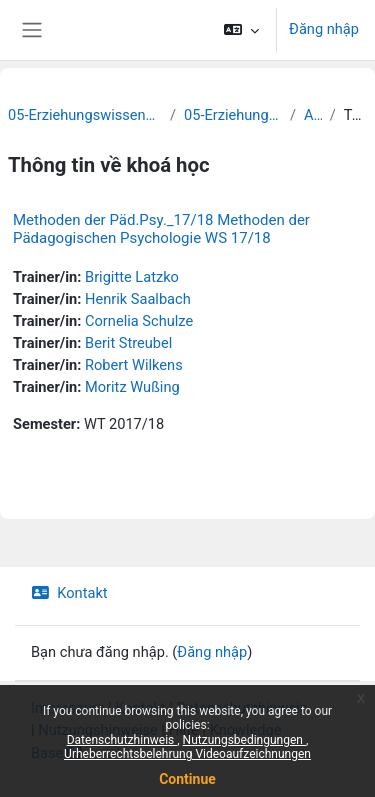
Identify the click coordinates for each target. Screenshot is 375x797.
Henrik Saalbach (138, 299)
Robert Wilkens (134, 365)
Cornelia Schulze (139, 321)
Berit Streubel (128, 343)
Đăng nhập (324, 29)
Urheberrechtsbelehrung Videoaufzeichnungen (187, 754)
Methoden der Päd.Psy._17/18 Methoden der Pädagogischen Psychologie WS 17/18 (161, 229)
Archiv (313, 115)
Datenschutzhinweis (122, 740)
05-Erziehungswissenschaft (233, 115)
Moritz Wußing (132, 387)
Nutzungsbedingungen (244, 740)
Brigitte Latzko (132, 277)
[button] (241, 30)
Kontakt (69, 593)
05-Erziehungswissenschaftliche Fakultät (85, 115)
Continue (187, 779)
